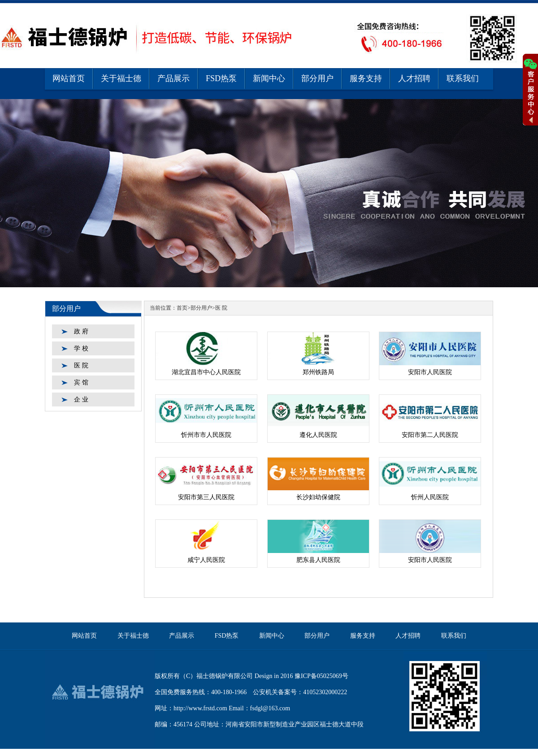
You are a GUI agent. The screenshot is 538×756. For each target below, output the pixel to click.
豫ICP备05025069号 (321, 676)
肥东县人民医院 (318, 560)
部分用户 (317, 78)
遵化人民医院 (318, 435)
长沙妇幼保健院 (318, 497)
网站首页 (69, 78)
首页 (182, 308)
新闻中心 (269, 78)
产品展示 (174, 78)
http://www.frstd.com (200, 708)
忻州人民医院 (430, 497)
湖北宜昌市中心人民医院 (206, 372)
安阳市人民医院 (430, 372)
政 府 (81, 331)
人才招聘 (414, 78)
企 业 (81, 400)
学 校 (81, 348)
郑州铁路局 (318, 372)
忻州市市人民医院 (206, 435)
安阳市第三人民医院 (206, 497)
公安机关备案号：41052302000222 (300, 692)
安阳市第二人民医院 (430, 435)
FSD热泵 (221, 78)
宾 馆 (81, 382)
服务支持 (366, 78)
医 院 (81, 365)
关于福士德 (121, 78)
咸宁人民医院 (206, 560)
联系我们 (463, 78)
